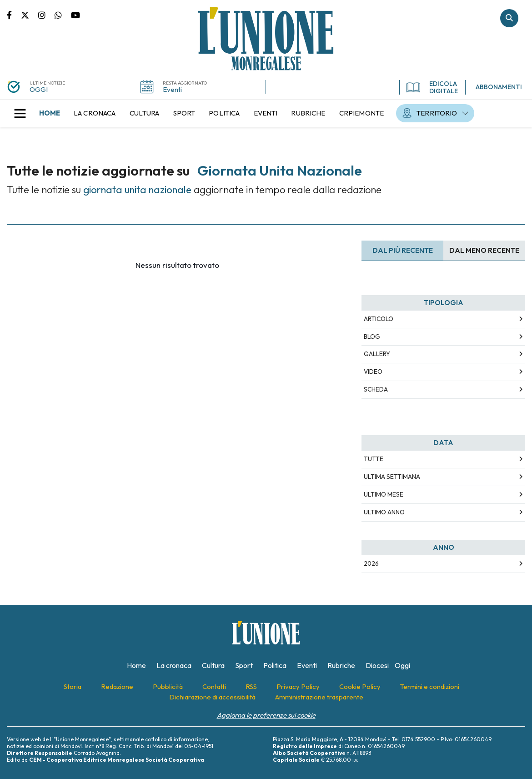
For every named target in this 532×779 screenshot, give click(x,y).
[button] (20, 113)
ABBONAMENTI (499, 87)
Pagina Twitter (30, 15)
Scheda (376, 389)
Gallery (377, 354)
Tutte (374, 459)
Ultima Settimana (392, 477)
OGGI (39, 89)
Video (373, 372)
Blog (372, 337)
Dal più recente (403, 250)
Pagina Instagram (46, 15)
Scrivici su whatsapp (63, 15)
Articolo (379, 319)
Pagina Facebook (14, 15)
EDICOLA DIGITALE (432, 87)
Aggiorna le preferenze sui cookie (266, 715)
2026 (371, 563)
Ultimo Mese (384, 494)
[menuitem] (50, 113)
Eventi (172, 89)
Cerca (509, 18)
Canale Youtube (75, 15)
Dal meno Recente (484, 250)
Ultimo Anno (384, 512)
